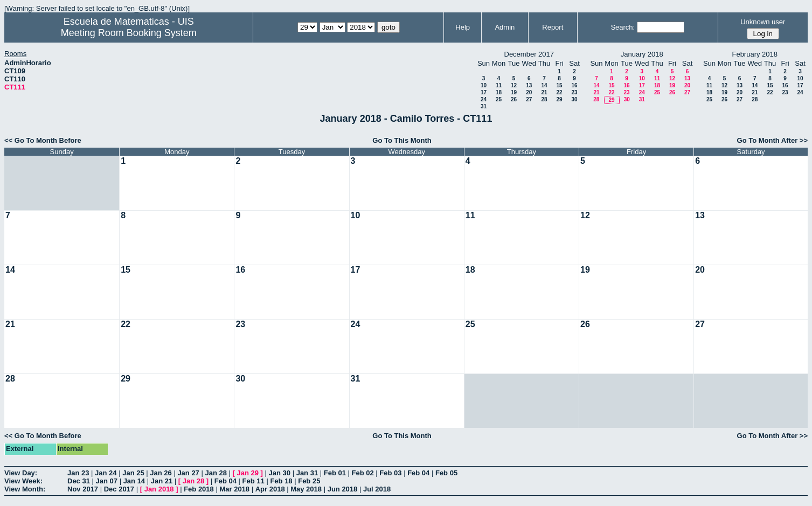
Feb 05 (446, 473)
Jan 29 (248, 473)
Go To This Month (402, 140)
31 (484, 106)
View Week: (23, 481)
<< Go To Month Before (43, 140)
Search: (623, 27)
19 (514, 92)
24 (484, 99)
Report (553, 27)
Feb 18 (281, 481)
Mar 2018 (234, 489)
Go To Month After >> (772, 140)
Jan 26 (161, 473)
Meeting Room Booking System (129, 33)
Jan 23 (78, 473)
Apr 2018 (270, 489)
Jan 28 (216, 473)
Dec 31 (79, 481)
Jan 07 (107, 481)
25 (499, 99)
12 (514, 85)
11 (499, 85)
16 (574, 85)
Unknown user (763, 22)
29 (559, 99)
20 (529, 92)
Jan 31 (307, 473)
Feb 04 (418, 473)
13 (529, 85)
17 (484, 92)
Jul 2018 (377, 489)
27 (529, 99)
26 (514, 99)
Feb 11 (254, 481)
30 (574, 99)
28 (544, 99)
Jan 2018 (159, 489)
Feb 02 (363, 473)
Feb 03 (390, 473)
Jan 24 (106, 473)
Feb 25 (309, 481)
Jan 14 (134, 481)
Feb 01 (335, 473)
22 (559, 92)
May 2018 (306, 489)
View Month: (25, 489)
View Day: (21, 473)
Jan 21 (162, 481)
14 (544, 85)
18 (499, 92)
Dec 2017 (119, 489)
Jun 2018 (343, 489)
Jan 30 (280, 473)
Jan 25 (133, 473)
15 (559, 85)
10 (484, 85)
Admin (505, 27)
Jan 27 (188, 473)
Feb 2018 (199, 489)
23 (574, 92)
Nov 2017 (83, 489)
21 (544, 92)
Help (463, 27)
